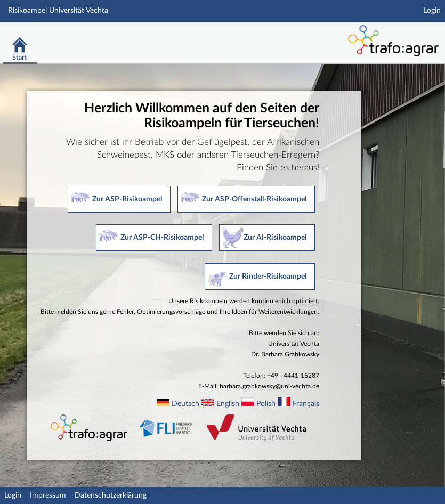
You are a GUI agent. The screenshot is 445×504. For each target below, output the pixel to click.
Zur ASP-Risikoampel (127, 199)
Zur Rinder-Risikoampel (268, 277)
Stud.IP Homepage (279, 36)
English (228, 404)
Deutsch (185, 404)
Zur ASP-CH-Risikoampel (162, 238)
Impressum (48, 495)
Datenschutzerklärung (111, 495)
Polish (266, 404)
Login (432, 11)
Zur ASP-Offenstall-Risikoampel (254, 199)
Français (306, 404)
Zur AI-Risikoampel (275, 238)
